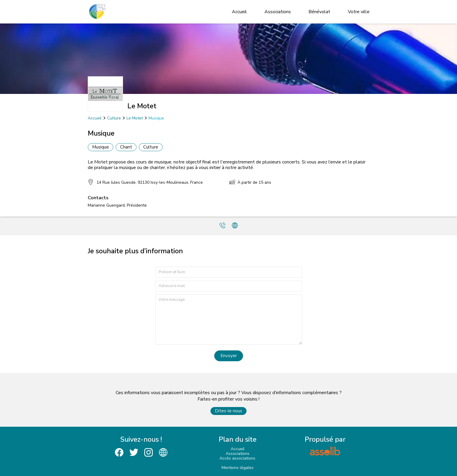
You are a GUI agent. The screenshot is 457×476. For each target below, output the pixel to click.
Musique (156, 118)
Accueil (239, 12)
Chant (126, 147)
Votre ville (359, 12)
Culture (114, 118)
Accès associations (237, 458)
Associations (278, 12)
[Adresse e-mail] (229, 286)
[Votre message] (229, 319)
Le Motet (135, 118)
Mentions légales (238, 468)
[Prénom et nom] (229, 272)
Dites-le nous (229, 411)
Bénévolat (319, 12)
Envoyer (229, 356)
